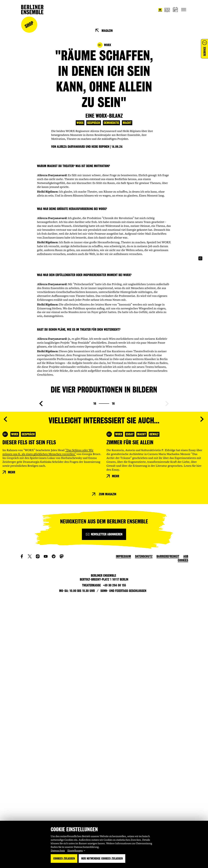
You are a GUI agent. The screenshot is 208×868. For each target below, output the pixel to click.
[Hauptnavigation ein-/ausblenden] (184, 10)
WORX (80, 123)
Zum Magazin (107, 760)
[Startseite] (32, 10)
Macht (127, 123)
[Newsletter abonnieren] (104, 800)
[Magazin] (167, 10)
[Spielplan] (175, 10)
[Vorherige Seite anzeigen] (41, 599)
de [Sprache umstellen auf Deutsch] (160, 10)
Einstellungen (75, 850)
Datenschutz (58, 850)
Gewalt (154, 708)
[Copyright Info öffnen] (200, 373)
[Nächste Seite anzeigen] (167, 599)
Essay (130, 708)
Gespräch (94, 123)
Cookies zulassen (64, 858)
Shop (29, 25)
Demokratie (111, 123)
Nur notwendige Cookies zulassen (102, 858)
